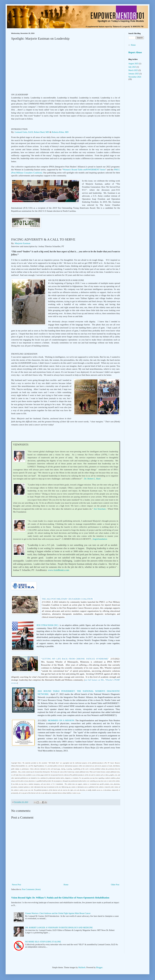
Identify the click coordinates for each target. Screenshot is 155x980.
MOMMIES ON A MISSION (61, 720)
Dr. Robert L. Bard (93, 479)
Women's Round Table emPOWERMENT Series (84, 170)
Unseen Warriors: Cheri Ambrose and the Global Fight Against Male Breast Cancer (58, 913)
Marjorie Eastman (23, 243)
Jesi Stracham (100, 509)
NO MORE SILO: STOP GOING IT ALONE (43, 942)
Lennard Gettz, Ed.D (24, 132)
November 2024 (135, 77)
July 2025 (132, 67)
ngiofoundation (100, 539)
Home (66, 885)
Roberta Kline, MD (60, 132)
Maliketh (82, 967)
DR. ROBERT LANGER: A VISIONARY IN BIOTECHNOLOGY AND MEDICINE (59, 928)
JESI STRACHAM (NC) (47, 625)
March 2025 (133, 70)
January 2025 (134, 74)
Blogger (99, 967)
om (59, 570)
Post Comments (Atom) (31, 889)
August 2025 (133, 64)
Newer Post (16, 885)
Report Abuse (135, 52)
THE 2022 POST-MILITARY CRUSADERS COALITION (67, 599)
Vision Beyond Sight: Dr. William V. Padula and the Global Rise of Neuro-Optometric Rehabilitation (60, 898)
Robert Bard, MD (41, 132)
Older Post (115, 885)
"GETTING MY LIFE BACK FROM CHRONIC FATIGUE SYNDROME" (75, 659)
